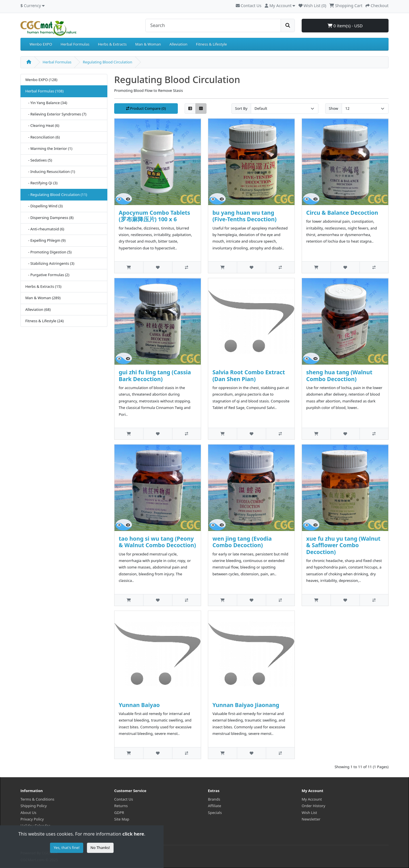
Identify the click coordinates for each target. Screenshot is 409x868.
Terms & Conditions (37, 799)
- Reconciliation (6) (42, 137)
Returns (121, 806)
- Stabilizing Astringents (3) (50, 263)
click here (133, 834)
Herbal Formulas (75, 44)
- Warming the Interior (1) (49, 148)
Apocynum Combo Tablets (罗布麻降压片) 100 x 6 (154, 216)
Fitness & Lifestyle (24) (44, 321)
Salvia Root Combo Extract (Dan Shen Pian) (249, 375)
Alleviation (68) (38, 309)
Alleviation (179, 44)
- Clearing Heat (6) (42, 125)
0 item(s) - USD (345, 26)
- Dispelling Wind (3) (44, 206)
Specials (215, 813)
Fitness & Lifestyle (211, 44)
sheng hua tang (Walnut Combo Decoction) (339, 375)
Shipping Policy (34, 806)
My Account (312, 799)
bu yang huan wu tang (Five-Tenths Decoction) (245, 216)
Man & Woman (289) (43, 298)
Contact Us (249, 6)
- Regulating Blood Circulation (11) (56, 195)
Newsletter (311, 819)
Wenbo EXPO (41, 44)
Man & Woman (148, 44)
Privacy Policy (32, 819)
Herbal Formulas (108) (44, 91)
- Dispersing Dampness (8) (49, 218)
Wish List (309, 813)
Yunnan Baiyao (139, 705)
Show (334, 108)
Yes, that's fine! (67, 848)
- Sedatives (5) (39, 160)
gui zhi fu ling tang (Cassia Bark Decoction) (155, 375)
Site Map (122, 819)
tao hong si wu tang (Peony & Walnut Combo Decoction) (157, 542)
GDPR (119, 813)
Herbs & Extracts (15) (43, 286)
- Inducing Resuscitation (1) (50, 171)
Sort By (241, 108)
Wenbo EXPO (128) (41, 80)
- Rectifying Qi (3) (41, 183)
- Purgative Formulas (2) (47, 275)
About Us (28, 813)
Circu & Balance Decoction (342, 213)
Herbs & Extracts (112, 44)
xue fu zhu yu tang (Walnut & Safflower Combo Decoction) (343, 545)
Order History (313, 806)
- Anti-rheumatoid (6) (45, 229)
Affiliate (215, 806)
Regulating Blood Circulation (107, 62)
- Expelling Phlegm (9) (45, 240)
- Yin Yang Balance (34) (46, 103)
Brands (214, 799)
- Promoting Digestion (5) (48, 252)
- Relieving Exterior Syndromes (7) (56, 114)
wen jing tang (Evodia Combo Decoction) (242, 542)
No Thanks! (100, 848)
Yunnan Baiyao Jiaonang (246, 705)
